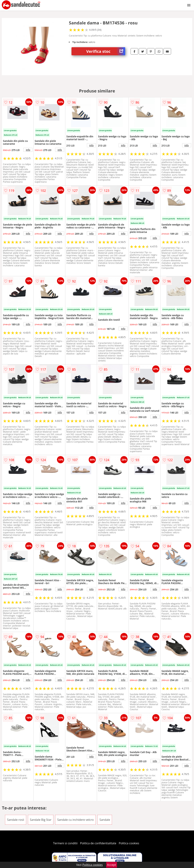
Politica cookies (129, 843)
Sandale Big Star (41, 820)
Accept (112, 865)
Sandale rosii (15, 820)
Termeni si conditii (65, 843)
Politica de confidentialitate (98, 843)
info (28, 150)
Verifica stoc (106, 51)
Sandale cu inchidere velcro (75, 820)
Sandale (105, 820)
